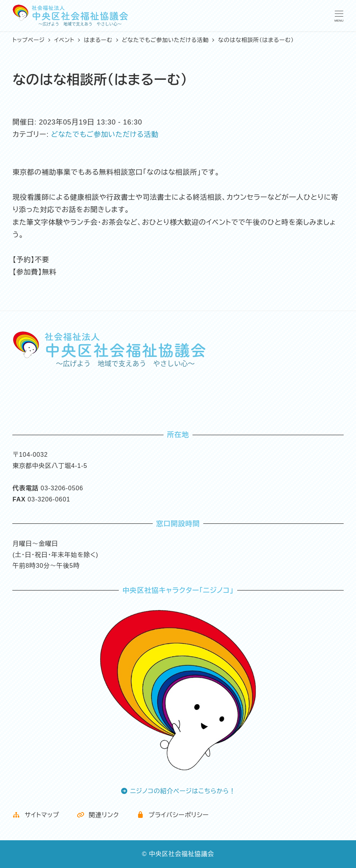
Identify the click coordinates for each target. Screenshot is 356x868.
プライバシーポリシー (173, 815)
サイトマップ (36, 815)
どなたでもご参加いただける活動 (105, 135)
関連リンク (98, 815)
